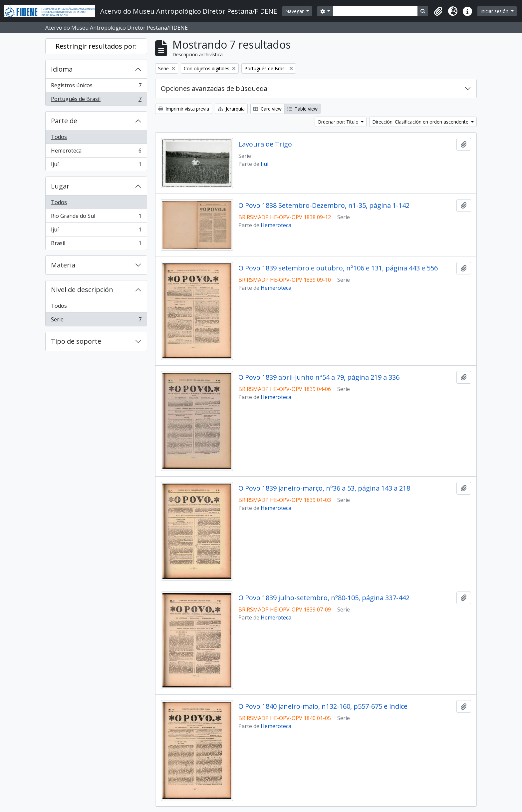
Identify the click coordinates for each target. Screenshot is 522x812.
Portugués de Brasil (96, 100)
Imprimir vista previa (184, 109)
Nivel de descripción (82, 290)
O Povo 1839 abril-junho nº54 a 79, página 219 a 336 (319, 377)
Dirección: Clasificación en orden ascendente (421, 122)
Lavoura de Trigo (265, 144)
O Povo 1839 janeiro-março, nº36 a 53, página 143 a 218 (324, 488)
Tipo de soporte (76, 341)
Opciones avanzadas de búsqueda (214, 88)
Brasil (96, 244)
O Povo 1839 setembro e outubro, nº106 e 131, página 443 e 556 (338, 268)
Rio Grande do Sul (96, 217)
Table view (302, 109)
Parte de (64, 121)
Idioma (62, 69)
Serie (96, 321)
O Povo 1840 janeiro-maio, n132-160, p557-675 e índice (323, 706)
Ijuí (96, 166)
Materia (63, 265)
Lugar (60, 186)
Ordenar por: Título (339, 122)
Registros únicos (96, 87)
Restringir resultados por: (96, 46)
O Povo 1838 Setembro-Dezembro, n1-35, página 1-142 (324, 205)
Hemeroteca (96, 152)
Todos (59, 137)
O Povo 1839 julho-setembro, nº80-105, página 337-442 (324, 598)
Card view (267, 109)
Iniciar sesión (495, 11)
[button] (438, 11)
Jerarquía (231, 109)
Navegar (295, 11)
